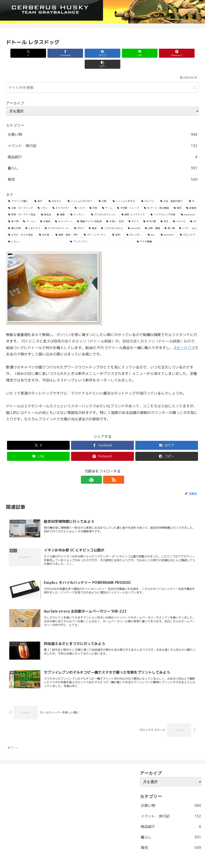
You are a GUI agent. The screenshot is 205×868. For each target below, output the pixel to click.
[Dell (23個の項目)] (152, 224)
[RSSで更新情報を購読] (107, 469)
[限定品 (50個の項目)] (47, 204)
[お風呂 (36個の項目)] (45, 210)
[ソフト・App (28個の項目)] (188, 217)
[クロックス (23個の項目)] (188, 224)
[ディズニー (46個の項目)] (79, 204)
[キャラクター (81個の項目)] (61, 197)
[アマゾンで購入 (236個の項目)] (19, 190)
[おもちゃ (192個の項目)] (56, 190)
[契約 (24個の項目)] (117, 224)
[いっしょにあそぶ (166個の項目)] (125, 190)
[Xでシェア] (21, 53)
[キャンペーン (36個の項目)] (64, 210)
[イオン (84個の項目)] (43, 197)
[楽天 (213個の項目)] (39, 190)
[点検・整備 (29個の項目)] (153, 217)
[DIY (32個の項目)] (193, 210)
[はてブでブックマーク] (86, 53)
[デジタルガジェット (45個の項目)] (104, 204)
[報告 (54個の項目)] (178, 197)
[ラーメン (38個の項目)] (29, 210)
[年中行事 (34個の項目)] (150, 210)
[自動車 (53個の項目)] (191, 197)
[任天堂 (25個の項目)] (45, 224)
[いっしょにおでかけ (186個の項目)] (81, 190)
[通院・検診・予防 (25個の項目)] (67, 224)
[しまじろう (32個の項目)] (33, 217)
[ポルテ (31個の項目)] (79, 217)
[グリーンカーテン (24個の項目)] (96, 224)
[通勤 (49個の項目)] (61, 204)
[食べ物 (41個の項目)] (13, 210)
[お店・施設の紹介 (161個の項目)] (172, 190)
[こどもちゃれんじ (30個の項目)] (112, 217)
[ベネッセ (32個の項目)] (179, 210)
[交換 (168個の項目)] (104, 190)
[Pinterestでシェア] (151, 53)
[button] (184, 53)
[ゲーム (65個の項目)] (107, 197)
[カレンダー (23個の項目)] (135, 224)
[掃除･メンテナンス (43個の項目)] (134, 204)
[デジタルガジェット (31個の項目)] (57, 217)
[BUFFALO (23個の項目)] (168, 224)
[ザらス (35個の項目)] (134, 210)
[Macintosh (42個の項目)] (189, 204)
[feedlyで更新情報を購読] (98, 469)
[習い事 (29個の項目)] (170, 217)
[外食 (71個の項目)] (94, 197)
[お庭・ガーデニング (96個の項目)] (21, 197)
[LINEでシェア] (119, 53)
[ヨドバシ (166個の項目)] (149, 190)
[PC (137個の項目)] (193, 190)
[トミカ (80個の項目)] (80, 197)
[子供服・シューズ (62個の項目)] (128, 197)
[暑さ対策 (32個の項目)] (15, 217)
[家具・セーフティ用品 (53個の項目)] (22, 204)
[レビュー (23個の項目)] (37, 231)
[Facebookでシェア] (54, 53)
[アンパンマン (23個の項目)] (101, 231)
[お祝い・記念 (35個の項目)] (115, 210)
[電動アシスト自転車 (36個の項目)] (89, 210)
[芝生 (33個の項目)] (165, 210)
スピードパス (184, 337)
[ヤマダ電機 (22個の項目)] (167, 231)
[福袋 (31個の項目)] (93, 217)
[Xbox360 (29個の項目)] (134, 217)
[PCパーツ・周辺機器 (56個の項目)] (157, 197)
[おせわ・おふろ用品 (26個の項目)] (21, 224)
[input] (102, 77)
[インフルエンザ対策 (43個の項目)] (164, 204)
